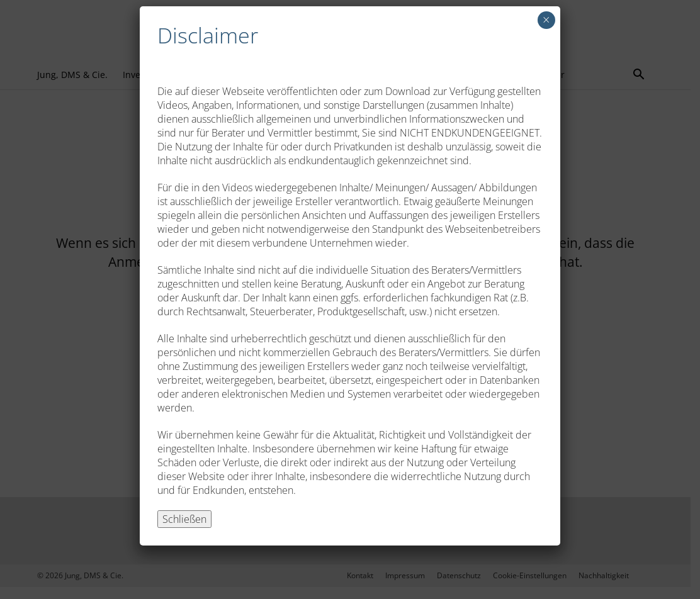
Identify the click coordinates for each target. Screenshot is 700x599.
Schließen (184, 519)
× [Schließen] (546, 20)
